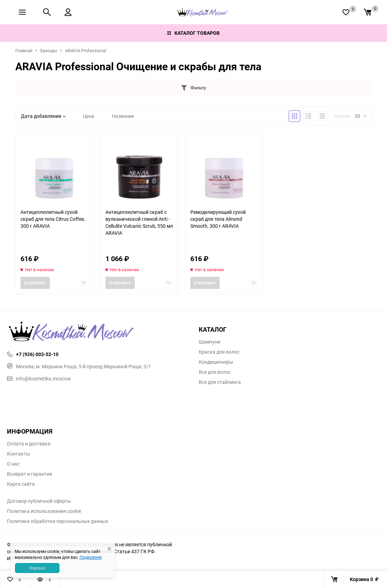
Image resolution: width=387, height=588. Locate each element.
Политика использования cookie (44, 511)
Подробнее (91, 557)
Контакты (18, 454)
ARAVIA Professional (86, 50)
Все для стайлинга (220, 382)
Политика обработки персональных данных (58, 521)
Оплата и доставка (29, 444)
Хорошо (37, 568)
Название (123, 116)
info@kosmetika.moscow (39, 378)
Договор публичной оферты (39, 501)
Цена (89, 116)
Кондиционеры (216, 362)
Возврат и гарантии (30, 474)
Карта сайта (21, 484)
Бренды (49, 50)
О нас (13, 464)
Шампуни (210, 342)
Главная (24, 50)
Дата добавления (43, 116)
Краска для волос (219, 352)
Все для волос (215, 372)
